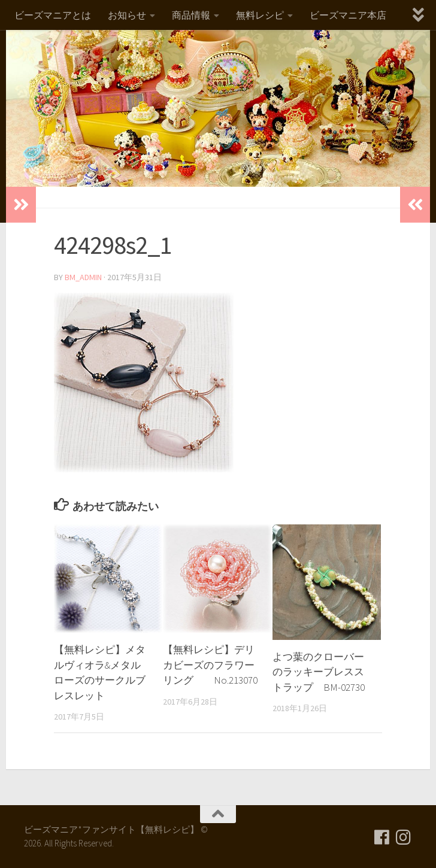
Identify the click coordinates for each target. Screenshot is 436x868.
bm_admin (83, 277)
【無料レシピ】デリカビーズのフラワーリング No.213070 (210, 665)
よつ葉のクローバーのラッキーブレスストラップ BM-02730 (319, 672)
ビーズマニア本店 (348, 15)
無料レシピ (260, 15)
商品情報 (191, 15)
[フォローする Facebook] (382, 837)
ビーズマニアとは (53, 15)
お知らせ (127, 15)
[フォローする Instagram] (404, 837)
